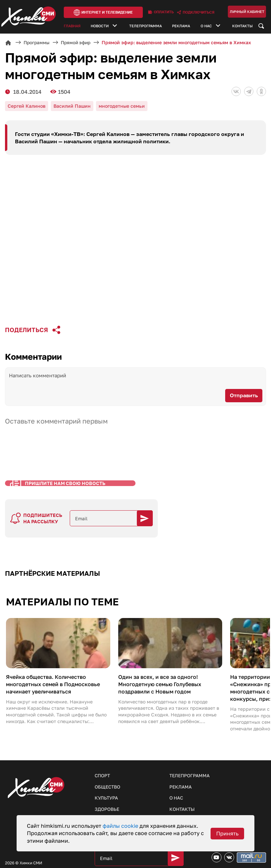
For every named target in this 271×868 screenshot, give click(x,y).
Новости (100, 26)
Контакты (242, 26)
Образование (112, 802)
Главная (72, 26)
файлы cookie (121, 826)
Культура (106, 780)
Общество (108, 768)
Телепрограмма (145, 26)
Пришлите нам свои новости (209, 803)
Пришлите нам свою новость (53, 499)
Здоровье (107, 791)
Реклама (181, 26)
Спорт (103, 757)
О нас (206, 26)
